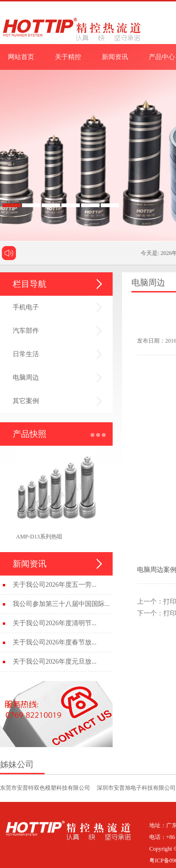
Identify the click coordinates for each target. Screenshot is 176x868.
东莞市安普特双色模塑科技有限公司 (45, 788)
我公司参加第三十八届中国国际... (61, 604)
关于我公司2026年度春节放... (55, 642)
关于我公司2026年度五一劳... (55, 585)
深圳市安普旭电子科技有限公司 (136, 788)
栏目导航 (30, 284)
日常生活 (26, 354)
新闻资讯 (115, 57)
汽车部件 (26, 331)
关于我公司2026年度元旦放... (55, 662)
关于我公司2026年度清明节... (55, 623)
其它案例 (26, 401)
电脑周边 (26, 378)
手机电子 (26, 307)
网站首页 (21, 57)
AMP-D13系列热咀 (39, 537)
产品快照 (30, 434)
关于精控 (68, 57)
